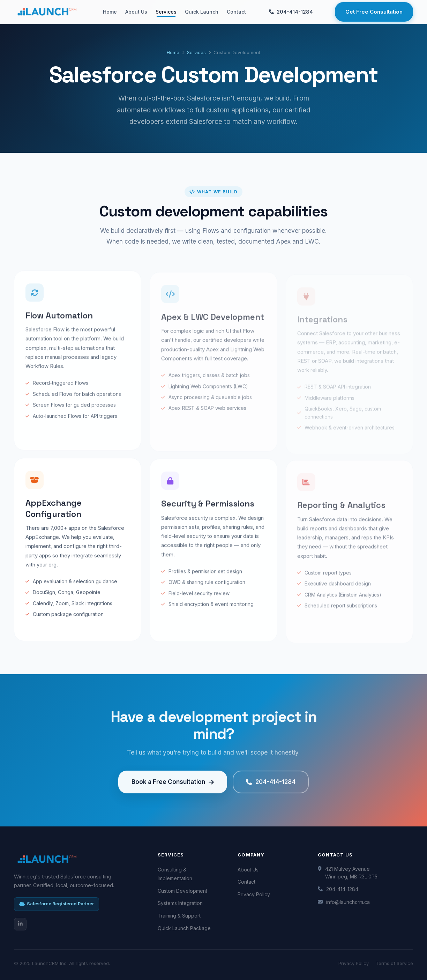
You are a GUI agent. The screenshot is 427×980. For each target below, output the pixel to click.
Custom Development (182, 891)
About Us (136, 12)
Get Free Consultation (374, 12)
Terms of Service (394, 963)
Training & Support (179, 916)
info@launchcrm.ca (348, 902)
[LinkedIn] (20, 924)
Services (166, 12)
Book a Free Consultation (173, 789)
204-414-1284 (291, 12)
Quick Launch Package (184, 928)
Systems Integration (180, 903)
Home (110, 12)
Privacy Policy (254, 894)
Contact (236, 12)
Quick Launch (202, 12)
